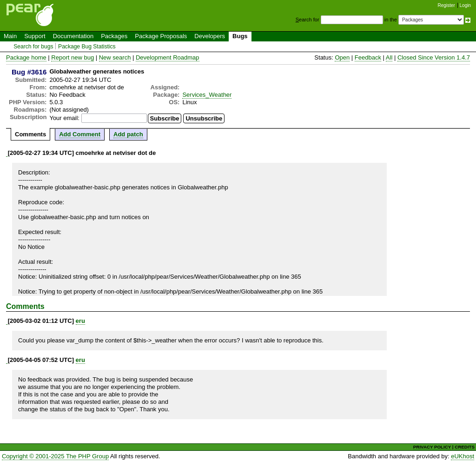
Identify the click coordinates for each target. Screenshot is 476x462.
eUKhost (463, 456)
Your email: (64, 118)
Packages (114, 36)
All (389, 57)
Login (465, 5)
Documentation (73, 36)
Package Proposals (161, 36)
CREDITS (465, 447)
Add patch (128, 134)
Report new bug (73, 57)
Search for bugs (33, 47)
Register (446, 5)
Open (342, 57)
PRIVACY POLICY (432, 447)
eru (80, 321)
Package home (26, 57)
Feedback (368, 57)
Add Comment (80, 134)
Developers (210, 36)
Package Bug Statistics (87, 47)
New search (115, 57)
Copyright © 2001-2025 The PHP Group (55, 456)
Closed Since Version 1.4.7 (434, 57)
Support (35, 36)
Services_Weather (207, 95)
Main (10, 36)
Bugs (240, 36)
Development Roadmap (168, 57)
